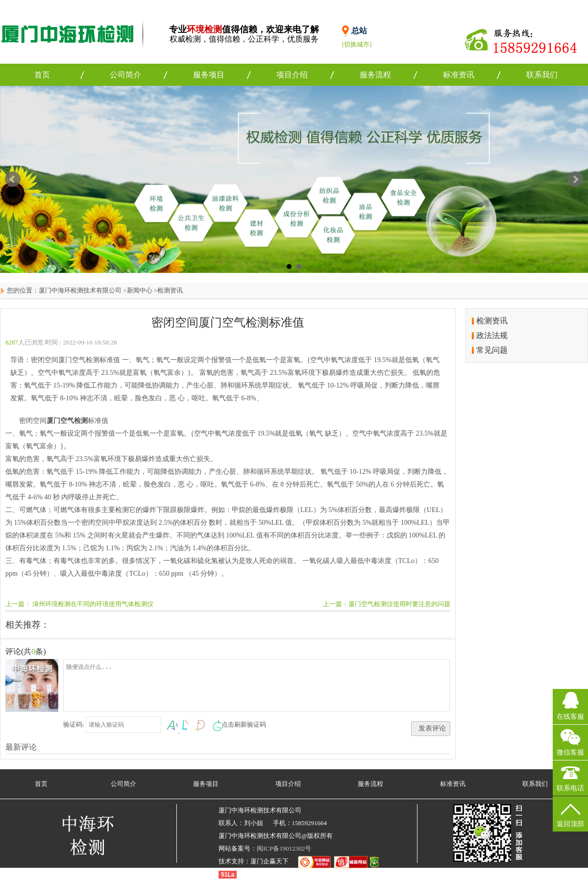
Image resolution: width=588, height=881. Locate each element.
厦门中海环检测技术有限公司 (80, 290)
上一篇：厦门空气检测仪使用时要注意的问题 (387, 604)
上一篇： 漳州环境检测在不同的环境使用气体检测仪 (79, 604)
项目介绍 (292, 75)
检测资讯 (170, 290)
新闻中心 (140, 290)
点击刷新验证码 (244, 724)
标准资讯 (459, 75)
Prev (13, 179)
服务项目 (209, 75)
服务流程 (375, 75)
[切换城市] (357, 44)
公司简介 (125, 75)
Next (575, 179)
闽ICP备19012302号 (284, 848)
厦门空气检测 (67, 421)
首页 (42, 75)
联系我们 (542, 75)
